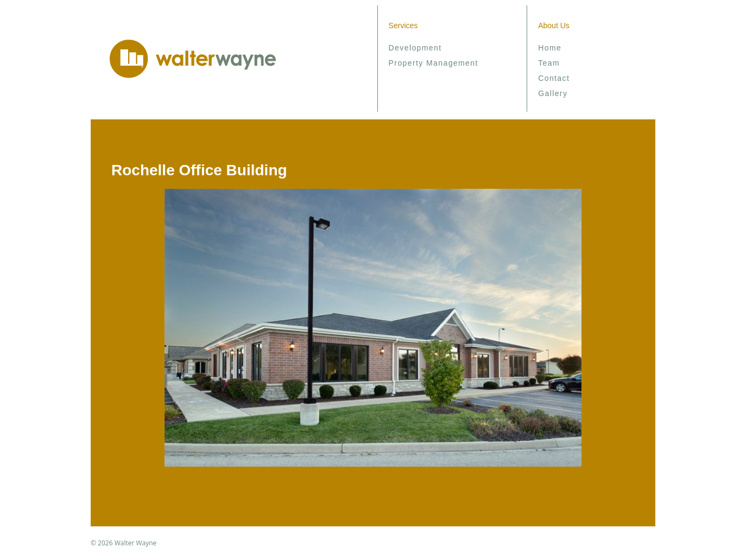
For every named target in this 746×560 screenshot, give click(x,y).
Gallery (553, 93)
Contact (554, 78)
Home (550, 48)
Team (549, 63)
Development (415, 48)
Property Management (434, 63)
